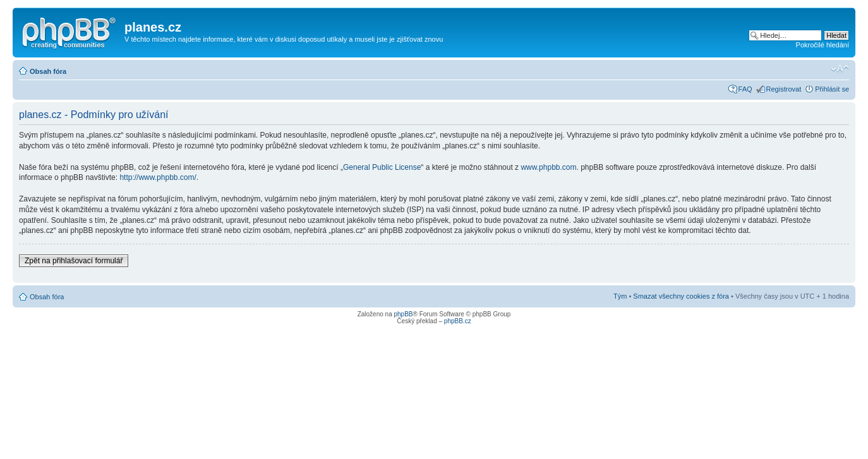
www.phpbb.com (548, 167)
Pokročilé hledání (823, 45)
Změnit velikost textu (840, 69)
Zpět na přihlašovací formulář (74, 261)
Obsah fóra (48, 71)
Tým (620, 296)
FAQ (745, 89)
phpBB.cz (458, 321)
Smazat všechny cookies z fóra (681, 296)
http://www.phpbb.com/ (158, 177)
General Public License (382, 167)
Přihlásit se (832, 89)
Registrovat (784, 89)
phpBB (403, 314)
